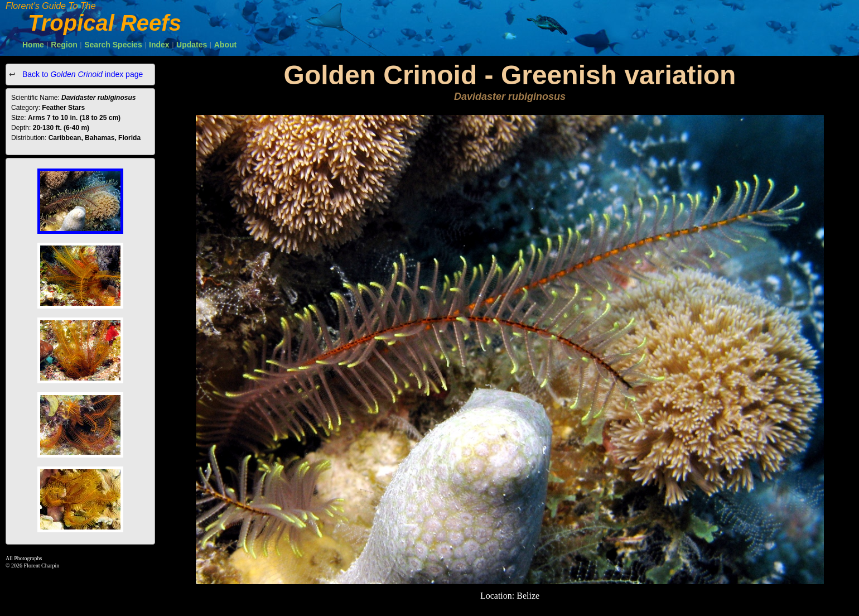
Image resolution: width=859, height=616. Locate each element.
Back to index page (81, 74)
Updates (192, 45)
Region (64, 45)
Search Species (113, 45)
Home (33, 45)
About (225, 45)
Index (159, 45)
